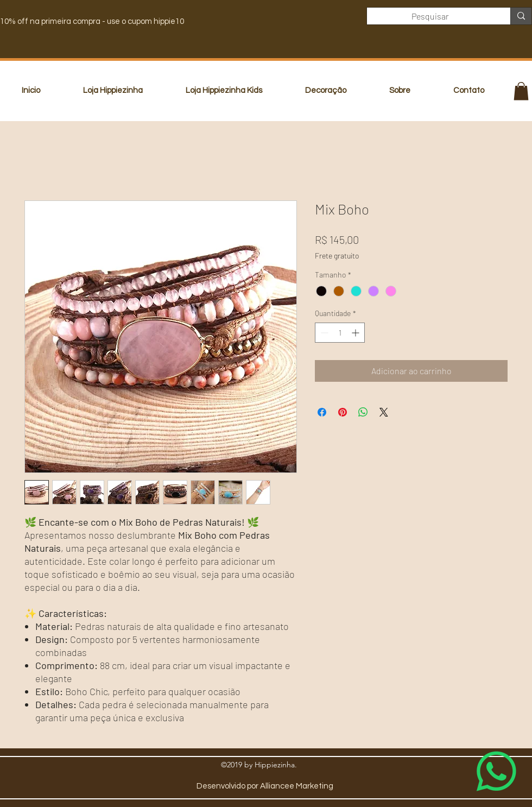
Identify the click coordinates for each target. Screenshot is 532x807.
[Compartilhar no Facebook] (322, 412)
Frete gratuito (337, 256)
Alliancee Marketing (297, 786)
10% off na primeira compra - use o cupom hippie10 (92, 21)
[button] (521, 91)
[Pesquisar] (430, 16)
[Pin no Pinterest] (343, 412)
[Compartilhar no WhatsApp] (363, 412)
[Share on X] (384, 412)
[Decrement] (323, 333)
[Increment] (356, 333)
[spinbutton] (340, 333)
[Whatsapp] (496, 771)
